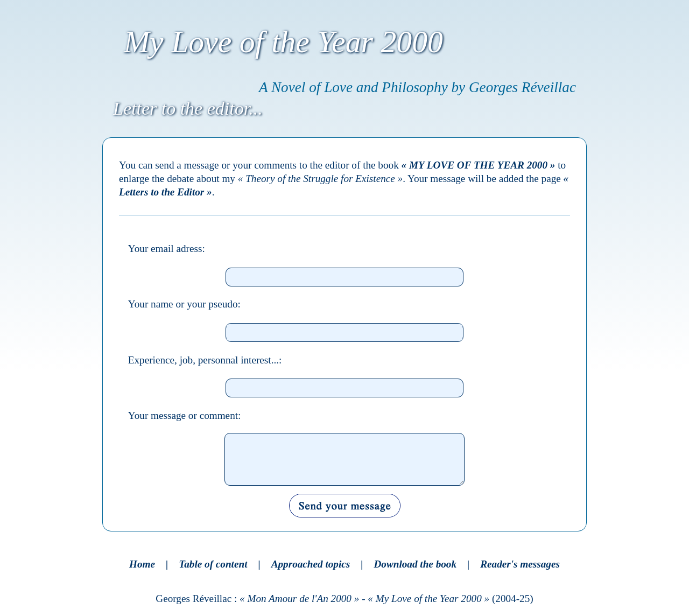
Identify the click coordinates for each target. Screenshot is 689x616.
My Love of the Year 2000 (283, 42)
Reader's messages (520, 564)
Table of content (213, 564)
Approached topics (311, 564)
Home (142, 564)
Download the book (416, 564)
